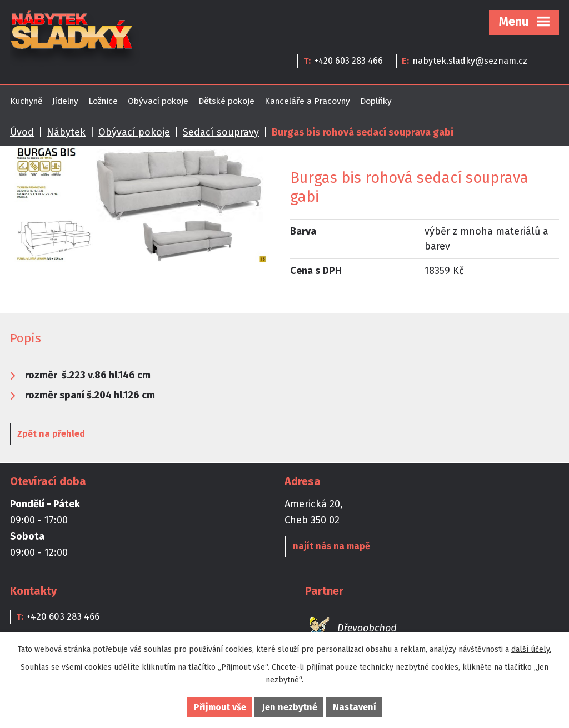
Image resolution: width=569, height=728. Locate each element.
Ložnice (103, 101)
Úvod (22, 132)
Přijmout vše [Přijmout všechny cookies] (220, 707)
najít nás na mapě (331, 546)
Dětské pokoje (226, 101)
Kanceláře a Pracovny (307, 101)
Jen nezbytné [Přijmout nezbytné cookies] (290, 707)
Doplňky (376, 101)
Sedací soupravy (221, 132)
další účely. (531, 649)
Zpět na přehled (51, 434)
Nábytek (66, 132)
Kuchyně (26, 101)
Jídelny (65, 101)
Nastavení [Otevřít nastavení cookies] (355, 707)
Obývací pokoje (158, 101)
